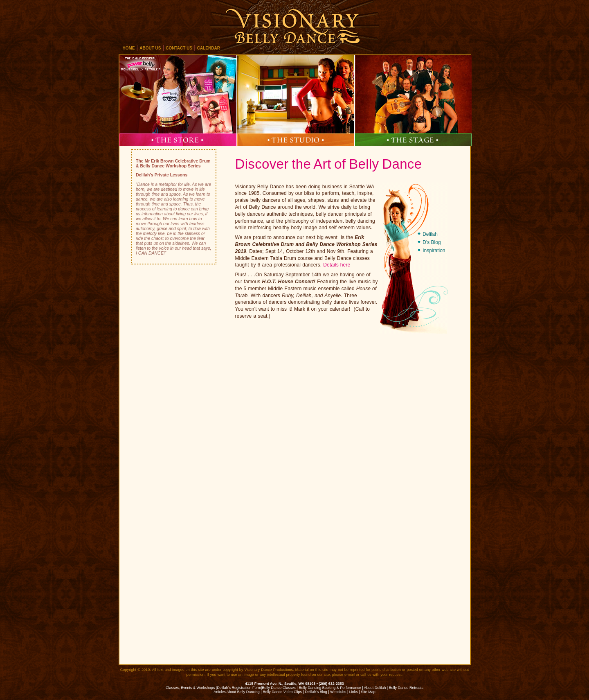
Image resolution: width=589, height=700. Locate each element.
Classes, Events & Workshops (190, 688)
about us (150, 48)
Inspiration (434, 251)
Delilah (430, 234)
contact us (179, 48)
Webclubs (338, 692)
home (129, 48)
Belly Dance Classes (279, 688)
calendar (209, 48)
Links (354, 692)
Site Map (368, 692)
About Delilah (375, 688)
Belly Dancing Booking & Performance (330, 688)
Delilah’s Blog (316, 692)
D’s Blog (432, 242)
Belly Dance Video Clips (282, 692)
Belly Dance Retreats (406, 688)
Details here (337, 265)
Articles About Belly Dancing (237, 692)
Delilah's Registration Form (239, 688)
